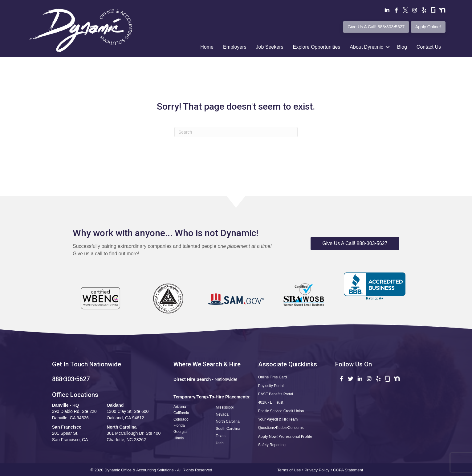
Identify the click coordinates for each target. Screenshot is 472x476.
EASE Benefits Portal (276, 394)
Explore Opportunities (316, 47)
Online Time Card (273, 377)
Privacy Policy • (319, 470)
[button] (355, 244)
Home (207, 47)
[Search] (236, 132)
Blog (402, 47)
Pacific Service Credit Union (281, 411)
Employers (235, 47)
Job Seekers (270, 47)
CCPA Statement (349, 470)
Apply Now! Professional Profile (285, 436)
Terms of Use (289, 470)
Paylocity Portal (271, 386)
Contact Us (429, 47)
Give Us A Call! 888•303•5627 (376, 27)
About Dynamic (366, 47)
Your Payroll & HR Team (278, 419)
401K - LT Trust (271, 402)
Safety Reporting (272, 445)
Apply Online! (428, 27)
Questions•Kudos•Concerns (281, 428)
